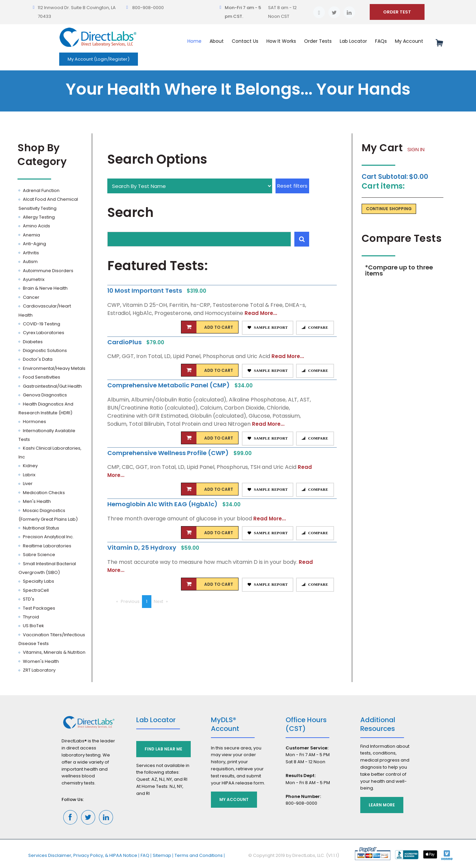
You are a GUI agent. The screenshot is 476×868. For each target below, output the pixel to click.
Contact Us (245, 41)
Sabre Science (39, 555)
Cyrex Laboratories (43, 333)
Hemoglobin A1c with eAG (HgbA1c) (163, 504)
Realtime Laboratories (47, 546)
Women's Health (40, 661)
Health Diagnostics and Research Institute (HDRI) (46, 408)
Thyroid (30, 617)
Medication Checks (43, 493)
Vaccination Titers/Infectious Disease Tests (52, 639)
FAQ (145, 855)
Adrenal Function (41, 190)
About (217, 41)
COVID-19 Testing (41, 324)
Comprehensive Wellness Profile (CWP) (169, 453)
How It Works (281, 41)
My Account (409, 41)
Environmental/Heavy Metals (54, 368)
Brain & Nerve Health (45, 288)
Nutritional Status (41, 528)
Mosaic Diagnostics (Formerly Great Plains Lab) (48, 515)
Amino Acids (36, 226)
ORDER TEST (397, 12)
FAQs (381, 41)
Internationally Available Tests (47, 435)
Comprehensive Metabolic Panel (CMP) (169, 385)
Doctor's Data (37, 359)
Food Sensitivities (41, 377)
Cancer (31, 297)
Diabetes (32, 342)
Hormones (34, 422)
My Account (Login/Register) (99, 59)
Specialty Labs (38, 581)
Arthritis (30, 253)
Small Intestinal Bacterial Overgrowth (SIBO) (47, 568)
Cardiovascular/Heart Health (45, 310)
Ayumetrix (33, 279)
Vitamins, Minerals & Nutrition (54, 652)
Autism (30, 262)
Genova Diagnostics (44, 395)
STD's (28, 599)
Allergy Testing (38, 217)
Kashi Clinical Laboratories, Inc (50, 453)
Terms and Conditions (199, 855)
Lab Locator (353, 41)
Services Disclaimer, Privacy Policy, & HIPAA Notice (83, 855)
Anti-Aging (34, 244)
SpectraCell (35, 590)
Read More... (261, 313)
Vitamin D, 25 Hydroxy (142, 548)
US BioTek (33, 626)
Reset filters (292, 186)
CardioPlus (125, 342)
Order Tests (318, 41)
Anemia (31, 235)
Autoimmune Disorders (48, 271)
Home (194, 41)
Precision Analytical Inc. (48, 537)
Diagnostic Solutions (44, 350)
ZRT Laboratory (39, 670)
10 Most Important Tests (145, 291)
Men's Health (36, 501)
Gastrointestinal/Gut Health (52, 386)
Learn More (382, 805)
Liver (27, 484)
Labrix (29, 475)
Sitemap (162, 855)
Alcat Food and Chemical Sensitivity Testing (48, 204)
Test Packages (39, 608)
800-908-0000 (148, 8)
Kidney (30, 466)
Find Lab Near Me (163, 749)
